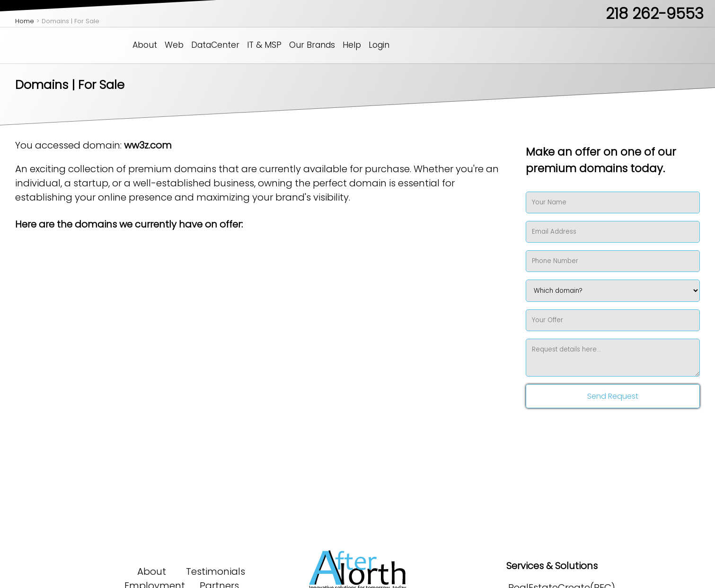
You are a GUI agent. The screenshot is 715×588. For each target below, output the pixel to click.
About (145, 45)
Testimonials (216, 571)
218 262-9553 (655, 13)
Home (25, 21)
